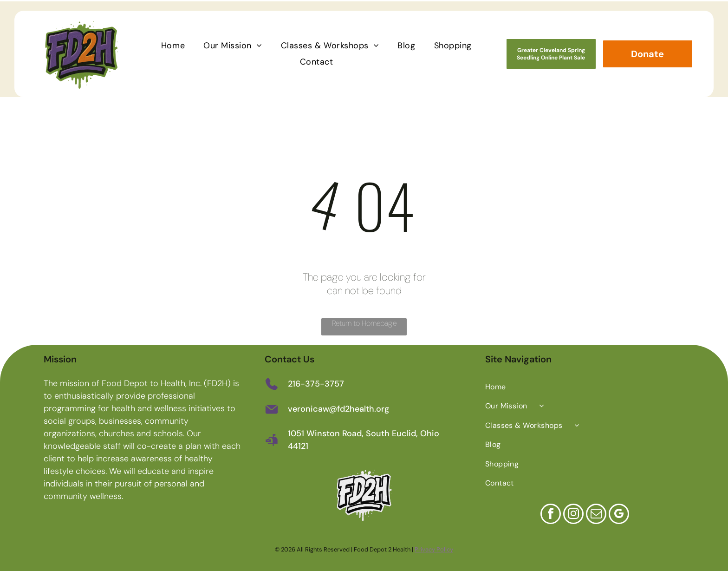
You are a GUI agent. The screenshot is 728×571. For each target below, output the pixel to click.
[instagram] (573, 514)
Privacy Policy (434, 548)
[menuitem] (173, 44)
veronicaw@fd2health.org (338, 408)
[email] (596, 514)
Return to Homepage (364, 322)
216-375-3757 (316, 383)
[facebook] (551, 514)
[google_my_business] (619, 514)
